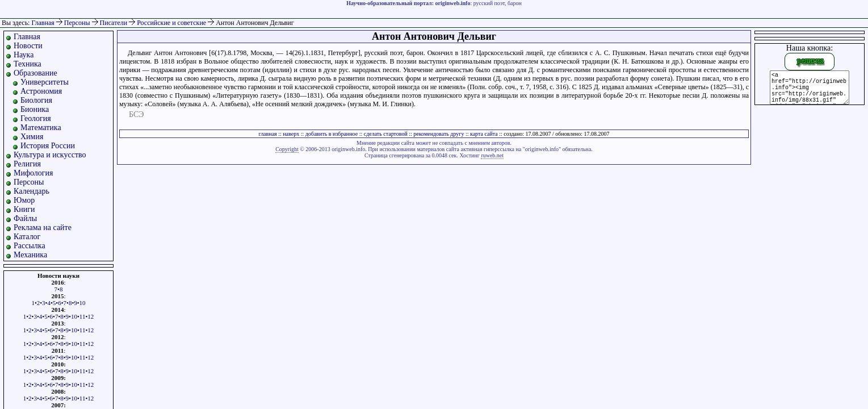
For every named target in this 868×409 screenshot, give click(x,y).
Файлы (25, 218)
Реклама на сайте (43, 228)
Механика (30, 255)
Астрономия (41, 91)
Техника (28, 64)
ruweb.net (492, 155)
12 (91, 316)
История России (48, 146)
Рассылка (30, 246)
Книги (24, 209)
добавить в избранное (332, 134)
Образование (35, 73)
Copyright (287, 149)
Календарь (32, 191)
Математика (41, 128)
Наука (24, 55)
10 (83, 303)
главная (268, 134)
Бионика (35, 109)
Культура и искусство (50, 155)
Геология (36, 118)
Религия (27, 164)
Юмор (24, 200)
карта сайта (484, 134)
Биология (36, 100)
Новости (28, 46)
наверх (291, 134)
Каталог (27, 237)
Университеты (45, 82)
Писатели (115, 23)
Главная (43, 23)
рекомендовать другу (439, 134)
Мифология (33, 173)
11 (83, 316)
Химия (32, 137)
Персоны (78, 23)
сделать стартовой (386, 134)
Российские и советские (172, 23)
